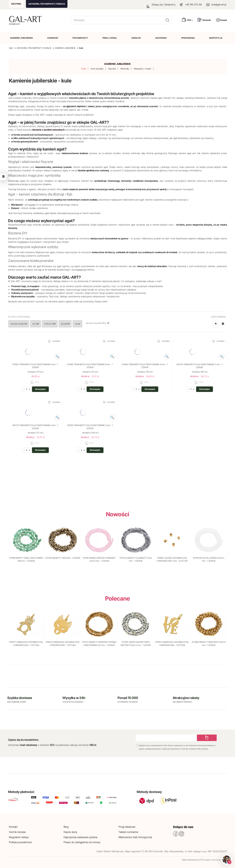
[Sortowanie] (216, 324)
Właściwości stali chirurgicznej (135, 837)
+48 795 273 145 (193, 4)
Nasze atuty (70, 832)
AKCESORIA (161, 38)
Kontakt (13, 827)
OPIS (35, 382)
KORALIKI (136, 38)
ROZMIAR (87, 324)
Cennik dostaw (17, 832)
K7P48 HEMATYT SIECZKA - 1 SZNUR (63, 558)
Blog (66, 827)
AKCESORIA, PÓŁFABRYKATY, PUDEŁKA (47, 4)
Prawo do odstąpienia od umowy (82, 842)
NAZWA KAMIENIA (22, 324)
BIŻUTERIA (16, 4)
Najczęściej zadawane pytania (80, 837)
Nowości (118, 514)
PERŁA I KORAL (110, 38)
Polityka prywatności (20, 842)
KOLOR (45, 324)
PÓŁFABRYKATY (80, 38)
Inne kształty (97, 69)
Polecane (117, 598)
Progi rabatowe (127, 827)
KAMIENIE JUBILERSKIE (21, 38)
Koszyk (222, 20)
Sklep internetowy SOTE (193, 860)
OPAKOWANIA (188, 38)
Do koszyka (40, 389)
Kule (84, 69)
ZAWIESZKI (53, 38)
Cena (105, 324)
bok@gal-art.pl (219, 4)
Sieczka (112, 69)
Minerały (125, 69)
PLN (190, 20)
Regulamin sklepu (19, 837)
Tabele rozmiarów (128, 832)
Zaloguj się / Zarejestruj (161, 4)
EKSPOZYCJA (216, 38)
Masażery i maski (142, 69)
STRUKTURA (65, 324)
